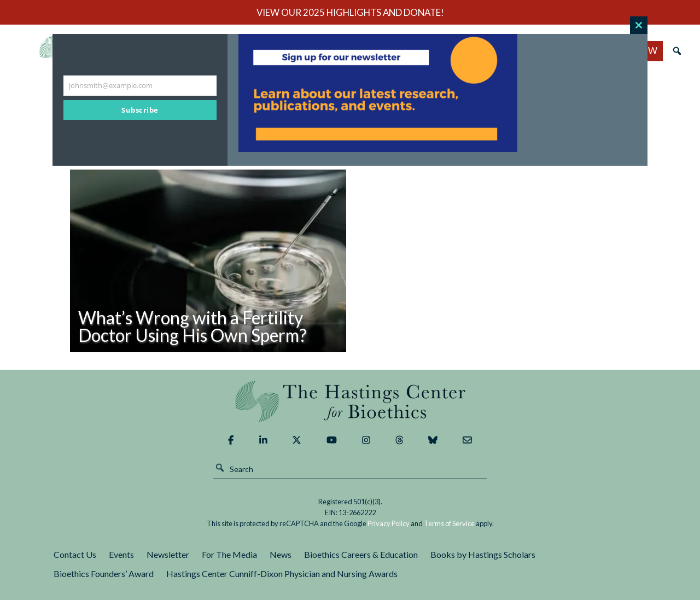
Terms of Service (449, 523)
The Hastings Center (350, 401)
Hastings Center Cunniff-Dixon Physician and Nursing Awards (282, 573)
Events (121, 554)
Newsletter (168, 554)
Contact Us (75, 554)
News (281, 554)
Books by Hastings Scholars (483, 554)
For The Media (229, 554)
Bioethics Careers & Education (361, 554)
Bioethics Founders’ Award (104, 573)
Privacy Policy (389, 523)
